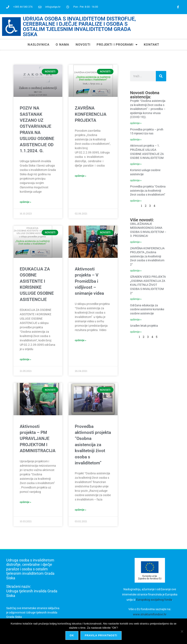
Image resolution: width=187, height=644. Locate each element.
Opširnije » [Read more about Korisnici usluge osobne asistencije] (136, 180)
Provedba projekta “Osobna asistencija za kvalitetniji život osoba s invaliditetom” (148, 191)
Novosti (83, 45)
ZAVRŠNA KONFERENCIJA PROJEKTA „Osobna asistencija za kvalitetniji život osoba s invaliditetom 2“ (147, 256)
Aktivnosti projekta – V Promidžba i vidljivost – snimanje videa (89, 281)
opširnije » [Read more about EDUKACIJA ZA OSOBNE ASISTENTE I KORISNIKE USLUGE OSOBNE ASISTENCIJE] (25, 359)
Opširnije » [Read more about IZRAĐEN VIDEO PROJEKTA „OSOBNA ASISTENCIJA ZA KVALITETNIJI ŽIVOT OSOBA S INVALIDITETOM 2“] (136, 299)
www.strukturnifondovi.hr (150, 614)
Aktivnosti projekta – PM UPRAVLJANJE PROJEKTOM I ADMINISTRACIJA (38, 439)
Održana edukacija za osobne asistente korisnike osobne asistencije (147, 309)
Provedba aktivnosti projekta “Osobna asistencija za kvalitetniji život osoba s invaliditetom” (93, 445)
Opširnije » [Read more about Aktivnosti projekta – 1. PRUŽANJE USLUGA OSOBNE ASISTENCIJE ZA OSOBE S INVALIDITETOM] (136, 164)
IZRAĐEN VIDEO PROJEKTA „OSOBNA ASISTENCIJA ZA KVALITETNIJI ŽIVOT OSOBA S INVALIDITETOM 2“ (148, 285)
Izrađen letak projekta (144, 326)
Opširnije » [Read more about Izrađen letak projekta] (136, 332)
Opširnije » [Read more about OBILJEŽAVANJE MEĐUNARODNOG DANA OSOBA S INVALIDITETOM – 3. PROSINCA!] (136, 242)
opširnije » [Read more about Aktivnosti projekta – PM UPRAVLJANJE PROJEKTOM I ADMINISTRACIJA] (25, 502)
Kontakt (151, 45)
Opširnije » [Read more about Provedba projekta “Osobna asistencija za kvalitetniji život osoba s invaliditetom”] (136, 201)
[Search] (161, 76)
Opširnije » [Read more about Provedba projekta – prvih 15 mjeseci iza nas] (136, 140)
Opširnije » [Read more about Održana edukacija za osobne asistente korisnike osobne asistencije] (136, 320)
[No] (182, 631)
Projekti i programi (117, 45)
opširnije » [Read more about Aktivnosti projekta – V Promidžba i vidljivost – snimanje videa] (81, 340)
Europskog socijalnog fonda (154, 600)
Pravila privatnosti (101, 635)
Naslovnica (39, 45)
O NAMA (62, 45)
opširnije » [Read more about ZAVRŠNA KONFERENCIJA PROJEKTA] (81, 176)
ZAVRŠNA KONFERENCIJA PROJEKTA (91, 114)
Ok (72, 635)
